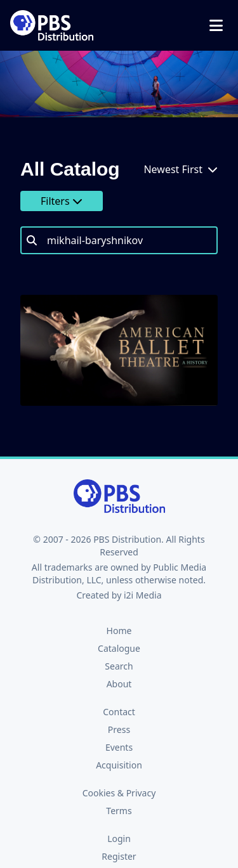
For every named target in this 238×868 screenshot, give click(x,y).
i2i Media (143, 595)
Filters (62, 201)
